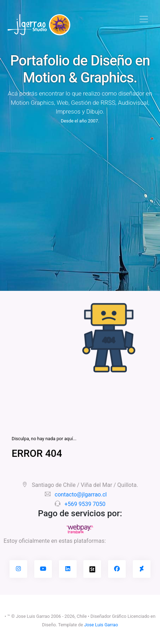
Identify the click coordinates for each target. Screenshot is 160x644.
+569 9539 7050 (85, 504)
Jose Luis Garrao (101, 625)
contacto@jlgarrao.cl (81, 494)
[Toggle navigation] (144, 19)
